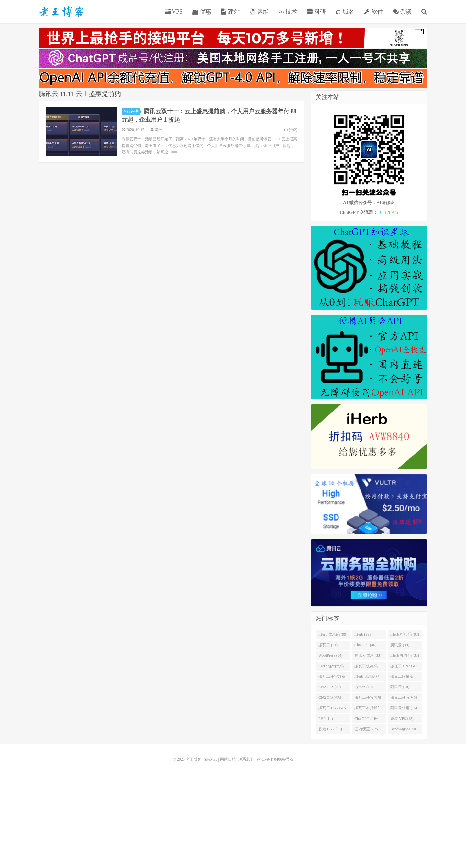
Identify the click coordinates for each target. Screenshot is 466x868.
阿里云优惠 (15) (404, 708)
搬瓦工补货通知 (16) (368, 709)
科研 (316, 12)
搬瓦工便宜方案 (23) (332, 678)
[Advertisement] (233, 810)
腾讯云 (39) (400, 645)
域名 (345, 12)
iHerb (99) (362, 634)
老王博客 (61, 12)
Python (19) (364, 687)
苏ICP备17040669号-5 (275, 759)
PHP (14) (326, 719)
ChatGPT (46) (365, 645)
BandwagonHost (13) (403, 730)
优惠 (202, 12)
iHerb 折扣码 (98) (405, 634)
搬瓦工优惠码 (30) (366, 667)
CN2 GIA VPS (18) (330, 699)
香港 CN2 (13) (330, 729)
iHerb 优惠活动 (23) (367, 678)
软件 (374, 12)
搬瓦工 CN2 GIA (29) (404, 667)
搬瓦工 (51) (328, 645)
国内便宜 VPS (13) (366, 730)
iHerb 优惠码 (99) (333, 634)
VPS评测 (132, 111)
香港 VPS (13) (402, 719)
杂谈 (402, 12)
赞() (291, 130)
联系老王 (246, 759)
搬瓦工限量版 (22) (402, 678)
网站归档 (228, 759)
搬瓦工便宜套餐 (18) (368, 699)
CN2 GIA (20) (330, 687)
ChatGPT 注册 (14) (366, 720)
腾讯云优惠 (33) (368, 655)
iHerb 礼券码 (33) (405, 655)
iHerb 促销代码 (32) (331, 667)
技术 (288, 12)
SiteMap (211, 759)
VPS (174, 12)
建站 (231, 12)
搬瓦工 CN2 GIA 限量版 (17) (332, 709)
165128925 (388, 212)
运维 (259, 12)
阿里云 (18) (400, 687)
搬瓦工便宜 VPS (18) (404, 699)
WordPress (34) (331, 655)
